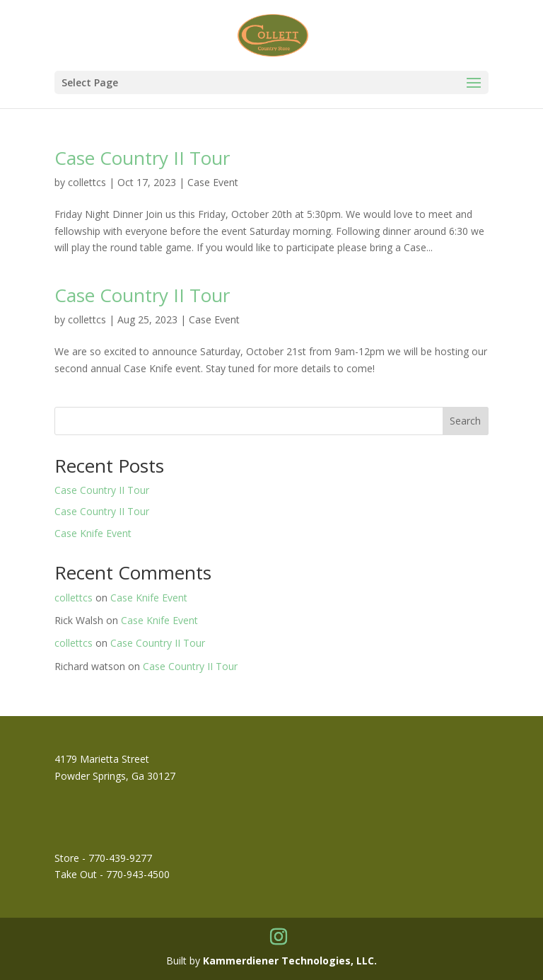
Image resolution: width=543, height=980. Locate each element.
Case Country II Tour (142, 158)
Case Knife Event (93, 533)
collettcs (87, 182)
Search (465, 421)
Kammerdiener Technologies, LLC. (290, 961)
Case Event (213, 182)
